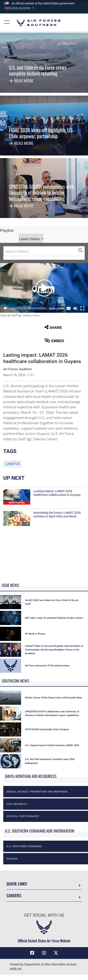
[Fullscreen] (82, 308)
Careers (14, 895)
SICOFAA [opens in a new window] (12, 859)
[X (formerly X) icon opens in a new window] (56, 953)
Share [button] (53, 327)
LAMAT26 (12, 464)
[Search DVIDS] (41, 251)
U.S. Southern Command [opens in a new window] (24, 846)
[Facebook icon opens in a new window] (32, 953)
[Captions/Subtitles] (68, 308)
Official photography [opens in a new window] (23, 816)
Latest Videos (30, 239)
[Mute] (75, 308)
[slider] (29, 308)
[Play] (6, 308)
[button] (20, 8)
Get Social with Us (44, 915)
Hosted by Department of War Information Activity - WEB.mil (44, 967)
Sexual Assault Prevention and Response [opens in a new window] (37, 792)
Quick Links (17, 884)
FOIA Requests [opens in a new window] (17, 804)
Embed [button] (54, 340)
